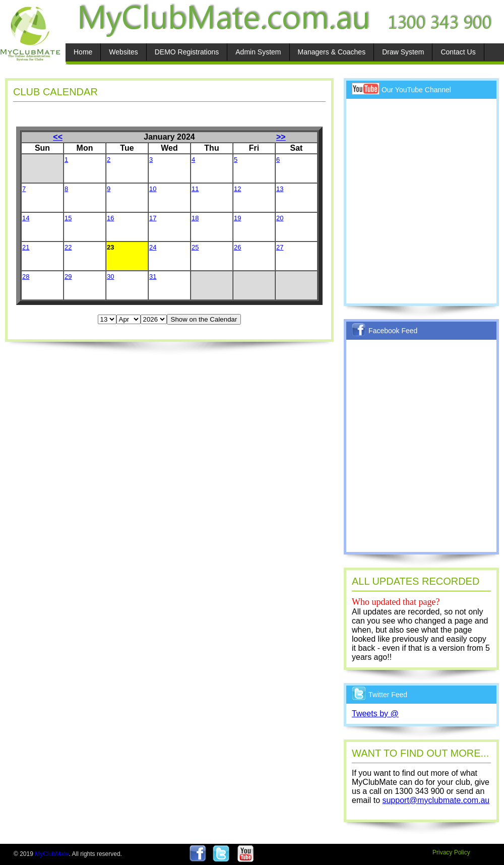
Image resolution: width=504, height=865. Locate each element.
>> (281, 137)
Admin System (258, 52)
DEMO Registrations (187, 52)
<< (58, 137)
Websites (123, 52)
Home (83, 52)
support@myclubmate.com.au (436, 800)
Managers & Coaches (332, 52)
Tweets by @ (375, 714)
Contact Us (458, 52)
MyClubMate (52, 854)
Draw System (403, 52)
